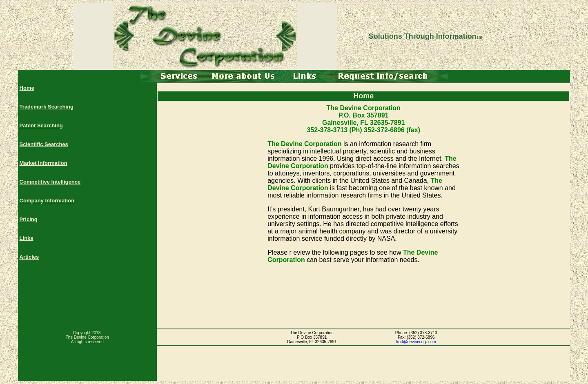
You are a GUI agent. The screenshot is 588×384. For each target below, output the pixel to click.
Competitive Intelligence (50, 182)
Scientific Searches (44, 144)
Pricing (29, 219)
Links (27, 238)
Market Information (43, 163)
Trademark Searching (47, 107)
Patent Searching (41, 125)
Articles (29, 257)
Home (27, 88)
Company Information (47, 201)
